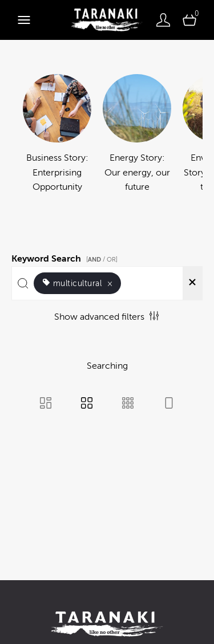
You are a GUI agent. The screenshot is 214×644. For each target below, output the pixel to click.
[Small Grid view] (128, 404)
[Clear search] (192, 283)
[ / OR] (102, 260)
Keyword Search (66, 257)
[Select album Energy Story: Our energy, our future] (137, 142)
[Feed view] (169, 404)
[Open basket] (189, 20)
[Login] (163, 20)
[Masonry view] (46, 404)
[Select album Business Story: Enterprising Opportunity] (57, 142)
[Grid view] (87, 404)
